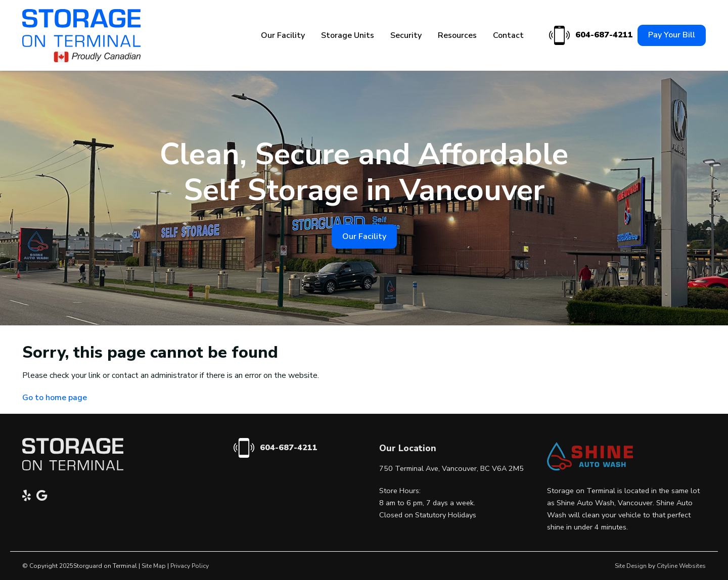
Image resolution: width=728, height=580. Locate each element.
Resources (457, 35)
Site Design (631, 566)
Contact (508, 35)
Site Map (154, 566)
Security (406, 35)
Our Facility (283, 35)
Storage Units (348, 35)
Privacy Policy (190, 566)
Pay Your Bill (672, 35)
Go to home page (55, 398)
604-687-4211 (589, 36)
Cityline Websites (681, 566)
